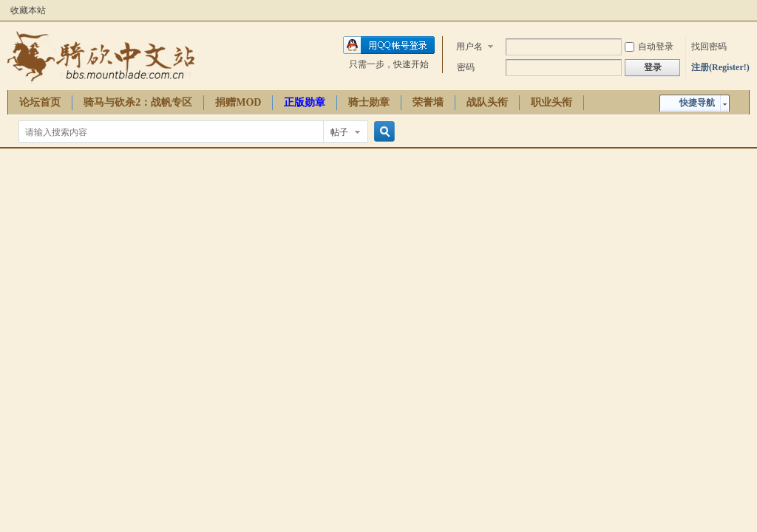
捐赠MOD (238, 102)
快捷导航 (697, 103)
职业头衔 (551, 102)
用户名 (469, 47)
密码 (466, 67)
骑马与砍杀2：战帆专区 (138, 102)
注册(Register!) (720, 67)
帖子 (339, 132)
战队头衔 (487, 102)
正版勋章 (305, 102)
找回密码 (709, 47)
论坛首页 (40, 102)
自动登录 (649, 47)
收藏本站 (28, 10)
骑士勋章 (369, 102)
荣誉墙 (428, 102)
